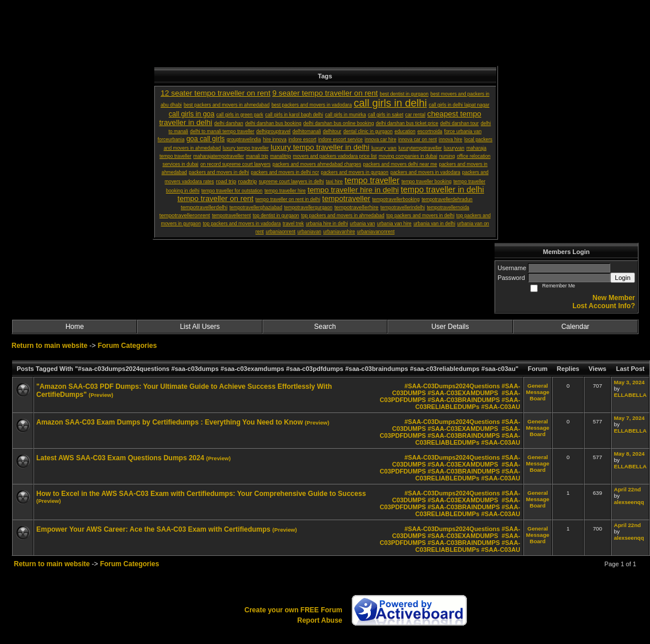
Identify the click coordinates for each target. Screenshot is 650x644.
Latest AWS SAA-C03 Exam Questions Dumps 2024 (120, 458)
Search (325, 327)
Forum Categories (128, 346)
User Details (450, 327)
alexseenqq (629, 502)
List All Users (199, 327)
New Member (614, 298)
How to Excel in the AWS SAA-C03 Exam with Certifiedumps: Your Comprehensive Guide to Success (201, 494)
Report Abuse (320, 620)
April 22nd (627, 489)
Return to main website (50, 346)
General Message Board (538, 392)
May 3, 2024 (629, 382)
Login (623, 278)
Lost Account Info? (604, 306)
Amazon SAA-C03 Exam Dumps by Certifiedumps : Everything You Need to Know (170, 422)
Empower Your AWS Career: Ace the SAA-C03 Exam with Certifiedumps (153, 529)
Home (75, 327)
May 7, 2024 (629, 418)
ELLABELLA (630, 395)
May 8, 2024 (629, 454)
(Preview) (101, 395)
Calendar (575, 327)
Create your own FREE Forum (293, 610)
